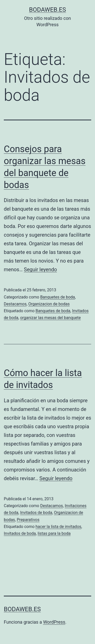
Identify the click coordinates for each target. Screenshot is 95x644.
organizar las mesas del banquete (50, 318)
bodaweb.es (48, 10)
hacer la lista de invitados (58, 527)
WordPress (54, 622)
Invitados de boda (36, 513)
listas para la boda (54, 533)
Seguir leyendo (40, 269)
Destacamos (15, 304)
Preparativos (28, 520)
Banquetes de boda (58, 297)
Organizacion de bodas (49, 304)
